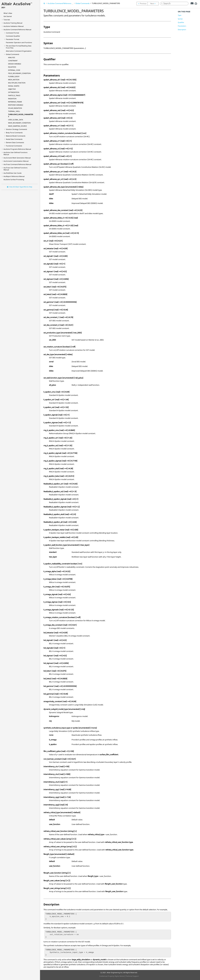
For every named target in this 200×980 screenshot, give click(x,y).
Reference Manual (14, 176)
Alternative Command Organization (19, 51)
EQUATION (12, 67)
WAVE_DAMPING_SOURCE (17, 126)
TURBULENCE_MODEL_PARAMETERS (106, 3)
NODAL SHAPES (14, 86)
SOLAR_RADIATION (15, 108)
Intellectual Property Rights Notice (112, 976)
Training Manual (13, 23)
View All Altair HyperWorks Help (21, 187)
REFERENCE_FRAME (15, 102)
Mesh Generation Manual (17, 158)
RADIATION (12, 99)
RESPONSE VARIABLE (16, 105)
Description (182, 30)
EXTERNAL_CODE (14, 70)
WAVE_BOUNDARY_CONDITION (19, 123)
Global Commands (13, 54)
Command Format (12, 33)
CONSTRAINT (13, 61)
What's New (8, 13)
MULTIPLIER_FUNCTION (17, 83)
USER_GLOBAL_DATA (16, 120)
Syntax (180, 19)
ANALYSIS (12, 57)
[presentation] (94, 924)
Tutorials (7, 20)
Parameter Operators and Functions (19, 42)
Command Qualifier (13, 36)
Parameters (182, 26)
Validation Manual (14, 26)
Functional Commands (14, 146)
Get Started (8, 16)
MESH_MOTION (14, 80)
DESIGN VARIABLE (15, 64)
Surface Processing (14, 179)
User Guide (13, 173)
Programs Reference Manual (17, 149)
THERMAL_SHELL (14, 111)
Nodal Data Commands (14, 139)
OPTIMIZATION (14, 92)
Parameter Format (13, 39)
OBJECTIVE (12, 89)
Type (180, 15)
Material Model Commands (16, 136)
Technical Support (132, 976)
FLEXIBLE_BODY (14, 76)
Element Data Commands (15, 142)
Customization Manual (16, 161)
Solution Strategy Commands (16, 129)
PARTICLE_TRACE (14, 95)
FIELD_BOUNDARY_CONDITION (19, 73)
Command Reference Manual (17, 30)
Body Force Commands (14, 133)
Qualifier (181, 22)
